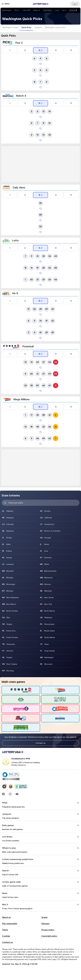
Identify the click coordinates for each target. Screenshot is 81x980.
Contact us (40, 743)
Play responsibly (10, 924)
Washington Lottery (10, 28)
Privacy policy (48, 930)
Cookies (6, 936)
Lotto (57, 10)
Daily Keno (47, 10)
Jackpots (38, 28)
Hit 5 (64, 10)
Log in (75, 4)
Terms (5, 930)
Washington (7, 10)
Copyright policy (49, 936)
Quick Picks (26, 28)
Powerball (73, 10)
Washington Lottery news (55, 28)
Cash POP (26, 10)
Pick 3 (17, 10)
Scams (44, 917)
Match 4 (37, 10)
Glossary (45, 924)
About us (6, 917)
